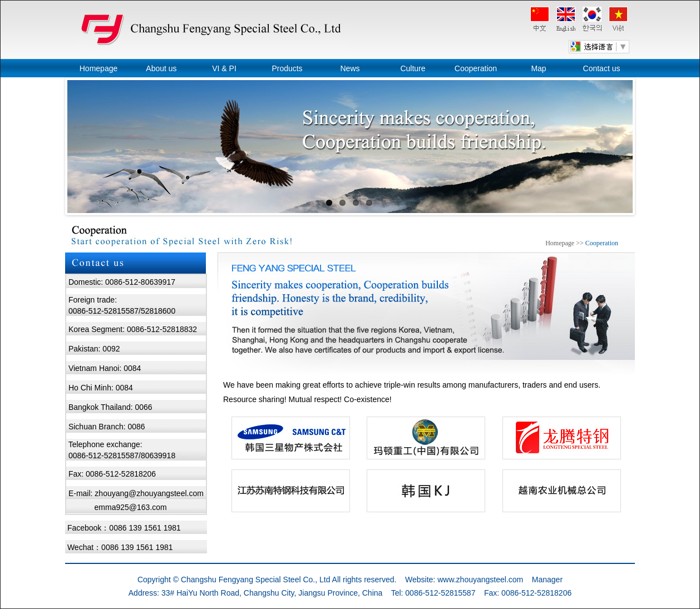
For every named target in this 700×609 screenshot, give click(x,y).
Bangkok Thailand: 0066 (110, 407)
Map (538, 68)
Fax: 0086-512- (95, 474)
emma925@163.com (131, 507)
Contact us (602, 68)
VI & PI (224, 68)
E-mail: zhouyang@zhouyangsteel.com (136, 493)
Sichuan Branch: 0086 (107, 427)
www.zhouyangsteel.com (480, 580)
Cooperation (476, 68)
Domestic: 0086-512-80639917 (122, 282)
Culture (413, 68)
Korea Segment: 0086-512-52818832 (133, 329)
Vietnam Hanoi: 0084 (105, 368)
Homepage (99, 68)
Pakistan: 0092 (94, 349)
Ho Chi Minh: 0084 (101, 388)
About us (161, 68)
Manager (547, 580)
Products (287, 68)
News (350, 68)
